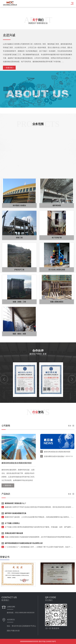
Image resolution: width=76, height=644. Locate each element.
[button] (5, 197)
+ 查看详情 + (9, 68)
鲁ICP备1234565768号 (47, 641)
